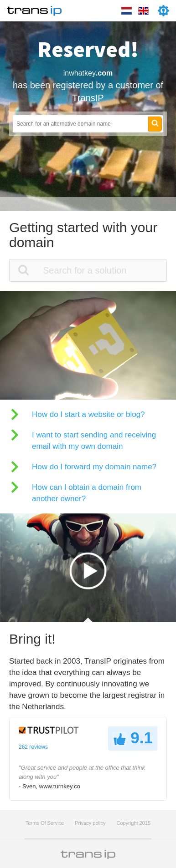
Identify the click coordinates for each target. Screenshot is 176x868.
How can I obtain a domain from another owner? (87, 493)
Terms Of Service (45, 823)
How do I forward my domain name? (94, 467)
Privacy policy (90, 823)
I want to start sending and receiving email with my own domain (94, 441)
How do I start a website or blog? (88, 414)
